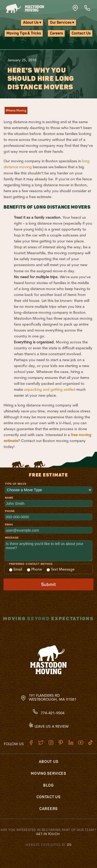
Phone (10, 511)
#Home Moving (16, 111)
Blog (48, 785)
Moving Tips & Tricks (24, 33)
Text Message (61, 569)
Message (12, 538)
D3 (69, 845)
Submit (48, 585)
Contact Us (81, 33)
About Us (49, 762)
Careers (56, 33)
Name (9, 498)
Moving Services (48, 774)
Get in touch (48, 834)
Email (9, 525)
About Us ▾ (32, 23)
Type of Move (16, 484)
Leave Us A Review (48, 726)
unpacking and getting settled (50, 389)
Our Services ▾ (62, 23)
